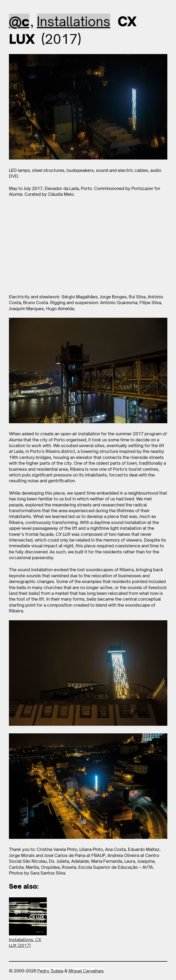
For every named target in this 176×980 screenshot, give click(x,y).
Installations (74, 21)
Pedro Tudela (50, 971)
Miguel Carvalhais (86, 971)
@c (19, 21)
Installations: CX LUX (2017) (25, 942)
